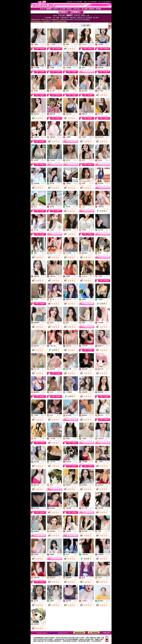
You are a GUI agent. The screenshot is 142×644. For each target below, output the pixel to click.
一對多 (76, 137)
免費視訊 (43, 44)
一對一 (108, 207)
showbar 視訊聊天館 (53, 633)
